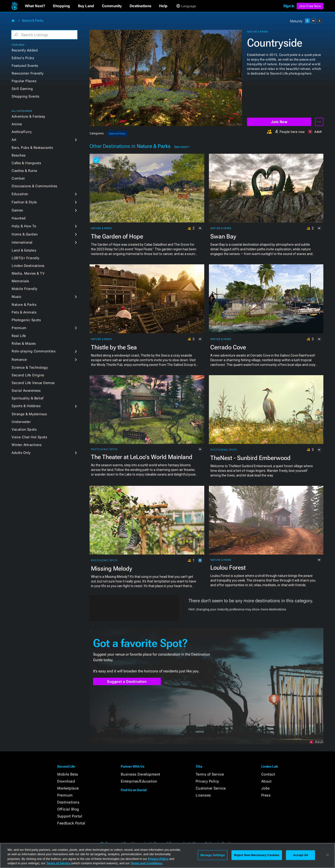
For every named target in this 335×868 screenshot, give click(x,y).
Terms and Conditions (146, 863)
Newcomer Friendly (28, 73)
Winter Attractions (27, 445)
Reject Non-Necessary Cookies (257, 855)
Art (14, 140)
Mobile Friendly (25, 289)
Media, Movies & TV (28, 273)
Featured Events (25, 66)
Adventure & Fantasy (28, 116)
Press (266, 795)
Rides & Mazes (24, 344)
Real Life (19, 336)
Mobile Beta (68, 774)
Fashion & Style (24, 202)
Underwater (21, 422)
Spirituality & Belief (28, 398)
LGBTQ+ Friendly (26, 258)
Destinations (68, 802)
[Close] (328, 855)
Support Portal (70, 816)
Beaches (19, 155)
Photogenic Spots (26, 320)
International (22, 242)
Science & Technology (30, 368)
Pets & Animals (24, 312)
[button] (35, 6)
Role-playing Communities (33, 351)
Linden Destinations (28, 266)
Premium (19, 328)
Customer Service (211, 788)
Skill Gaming (22, 89)
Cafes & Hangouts (26, 163)
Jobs (266, 788)
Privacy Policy (207, 781)
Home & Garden (25, 234)
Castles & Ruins (24, 171)
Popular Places (24, 81)
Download (66, 781)
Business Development (141, 774)
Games (17, 210)
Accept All (301, 855)
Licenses (203, 795)
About (266, 781)
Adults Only (21, 453)
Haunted (19, 218)
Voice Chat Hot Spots (29, 437)
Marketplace (68, 788)
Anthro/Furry (22, 132)
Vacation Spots (24, 429)
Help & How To (24, 226)
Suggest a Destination (127, 682)
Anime (17, 124)
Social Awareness (26, 391)
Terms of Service (210, 774)
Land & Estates (24, 250)
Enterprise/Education (139, 781)
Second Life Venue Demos (33, 383)
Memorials (20, 281)
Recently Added (25, 50)
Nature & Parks (33, 20)
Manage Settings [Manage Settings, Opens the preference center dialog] (213, 855)
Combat (18, 178)
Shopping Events (25, 96)
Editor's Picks (23, 58)
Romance (19, 360)
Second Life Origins (28, 375)
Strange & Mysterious (29, 414)
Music (17, 297)
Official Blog (68, 809)
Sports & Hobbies (26, 406)
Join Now (279, 122)
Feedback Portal (71, 823)
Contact (268, 774)
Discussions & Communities (34, 186)
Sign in (289, 6)
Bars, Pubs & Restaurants (32, 148)
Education (20, 194)
